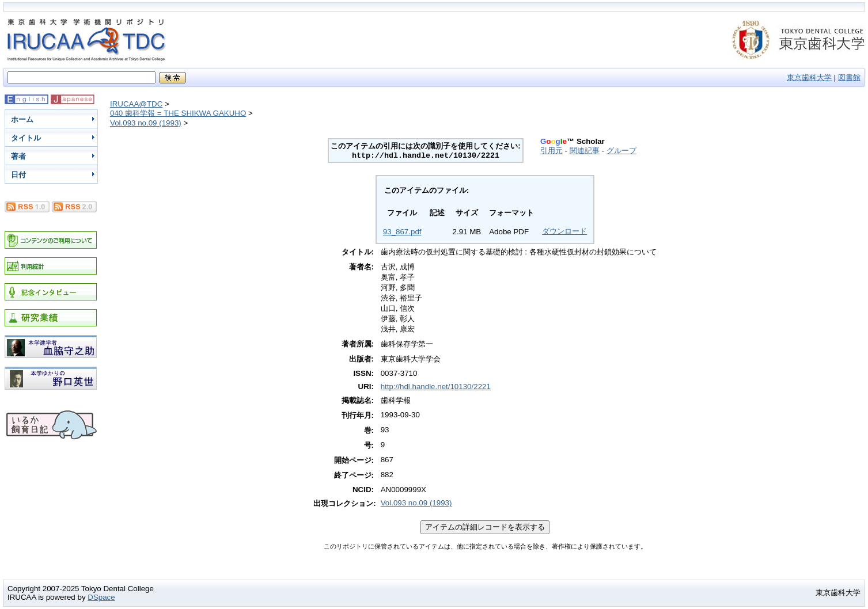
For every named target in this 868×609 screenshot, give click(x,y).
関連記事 (585, 151)
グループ (621, 151)
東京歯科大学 (809, 77)
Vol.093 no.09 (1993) (146, 123)
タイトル (26, 138)
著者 (18, 156)
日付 (18, 175)
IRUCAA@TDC (136, 104)
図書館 (849, 77)
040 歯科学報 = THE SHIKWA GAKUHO (178, 113)
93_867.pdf (402, 232)
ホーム (22, 119)
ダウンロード (564, 231)
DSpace (101, 597)
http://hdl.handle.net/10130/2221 (436, 387)
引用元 (551, 151)
